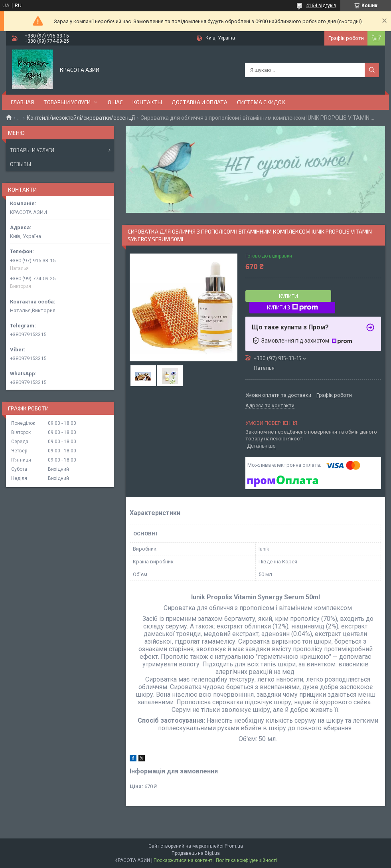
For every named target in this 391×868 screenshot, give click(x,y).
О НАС (115, 102)
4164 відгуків (321, 6)
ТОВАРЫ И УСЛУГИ (67, 102)
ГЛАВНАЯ (22, 102)
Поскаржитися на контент (183, 860)
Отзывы (21, 164)
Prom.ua (234, 846)
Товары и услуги (32, 150)
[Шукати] (372, 70)
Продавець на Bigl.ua (196, 853)
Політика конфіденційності (246, 860)
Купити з (292, 307)
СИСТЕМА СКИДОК (261, 102)
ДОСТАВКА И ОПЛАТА (199, 102)
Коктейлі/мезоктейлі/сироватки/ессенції (81, 118)
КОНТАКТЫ (147, 102)
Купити (288, 296)
